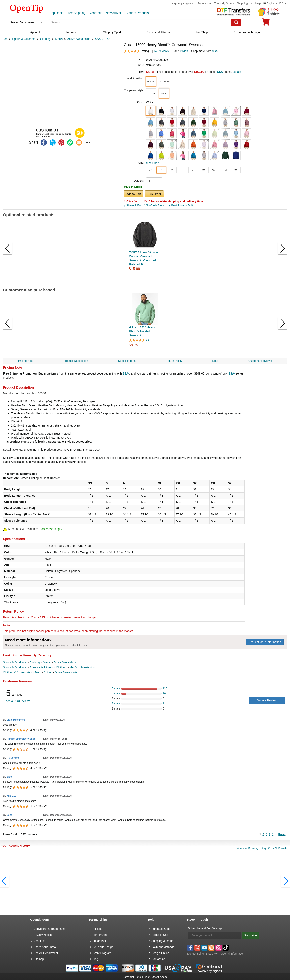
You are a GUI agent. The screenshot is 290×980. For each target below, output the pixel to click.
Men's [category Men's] (47, 662)
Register (188, 4)
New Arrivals (114, 13)
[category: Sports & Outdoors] (24, 39)
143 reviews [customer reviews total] (161, 51)
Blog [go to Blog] (95, 959)
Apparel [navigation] (35, 32)
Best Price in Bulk (181, 205)
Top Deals (57, 13)
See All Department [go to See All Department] (46, 953)
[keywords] (140, 22)
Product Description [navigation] (76, 361)
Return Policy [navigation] (174, 361)
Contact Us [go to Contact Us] (158, 959)
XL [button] (193, 170)
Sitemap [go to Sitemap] (39, 959)
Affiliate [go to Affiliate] (97, 929)
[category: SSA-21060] (102, 39)
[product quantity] (154, 181)
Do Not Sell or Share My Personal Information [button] (216, 954)
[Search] (236, 22)
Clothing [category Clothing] (35, 662)
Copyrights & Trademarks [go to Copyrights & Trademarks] (50, 929)
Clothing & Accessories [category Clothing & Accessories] (17, 672)
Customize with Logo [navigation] (247, 32)
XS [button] (151, 170)
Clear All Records (278, 848)
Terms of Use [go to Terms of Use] (160, 935)
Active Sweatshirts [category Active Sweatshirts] (65, 662)
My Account (205, 3)
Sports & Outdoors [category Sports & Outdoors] (15, 662)
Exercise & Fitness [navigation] (158, 32)
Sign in (176, 4)
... (275, 834)
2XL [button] (204, 170)
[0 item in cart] (266, 23)
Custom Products (137, 13)
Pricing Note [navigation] (26, 361)
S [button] (161, 170)
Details (237, 72)
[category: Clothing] (45, 39)
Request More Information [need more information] (265, 642)
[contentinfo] (27, 8)
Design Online (160, 953)
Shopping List (245, 3)
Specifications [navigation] (127, 361)
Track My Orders (224, 3)
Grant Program (102, 953)
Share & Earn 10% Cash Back (144, 205)
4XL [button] (225, 170)
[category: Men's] (59, 39)
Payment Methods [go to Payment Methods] (163, 947)
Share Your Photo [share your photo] (45, 947)
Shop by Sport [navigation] (112, 32)
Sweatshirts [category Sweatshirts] (87, 667)
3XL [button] (215, 170)
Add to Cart (134, 194)
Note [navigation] (215, 361)
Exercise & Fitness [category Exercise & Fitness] (41, 667)
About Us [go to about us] (39, 941)
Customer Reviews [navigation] (260, 361)
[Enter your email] (215, 936)
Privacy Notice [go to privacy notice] (43, 935)
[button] (275, 3)
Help (258, 3)
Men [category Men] (38, 672)
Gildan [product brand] (184, 51)
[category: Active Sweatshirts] (79, 39)
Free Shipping (76, 13)
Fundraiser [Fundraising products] (99, 941)
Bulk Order (154, 194)
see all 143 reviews (18, 701)
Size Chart (153, 163)
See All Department (22, 22)
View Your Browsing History (252, 848)
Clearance (95, 13)
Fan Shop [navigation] (202, 32)
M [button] (172, 170)
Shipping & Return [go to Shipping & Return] (163, 941)
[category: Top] (5, 39)
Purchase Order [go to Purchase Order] (161, 929)
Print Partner (101, 935)
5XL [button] (236, 170)
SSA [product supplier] (215, 51)
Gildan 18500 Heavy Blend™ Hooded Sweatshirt (142, 331)
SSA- (126, 373)
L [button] (183, 170)
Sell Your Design (103, 947)
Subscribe (251, 935)
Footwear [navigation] (71, 32)
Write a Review (267, 700)
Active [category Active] (48, 672)
